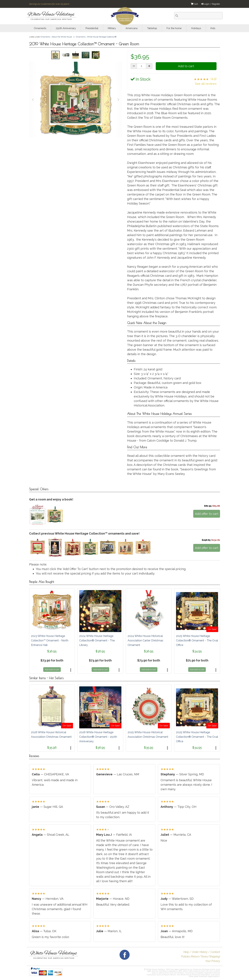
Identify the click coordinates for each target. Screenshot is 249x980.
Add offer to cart (207, 514)
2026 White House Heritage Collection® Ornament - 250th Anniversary (98, 737)
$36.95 (52, 651)
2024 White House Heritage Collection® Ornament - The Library (97, 640)
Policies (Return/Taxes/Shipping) (201, 957)
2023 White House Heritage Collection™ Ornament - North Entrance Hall (50, 640)
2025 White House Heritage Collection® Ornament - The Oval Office (197, 640)
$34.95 (197, 651)
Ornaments (45, 37)
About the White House (62, 37)
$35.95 (149, 747)
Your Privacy (213, 961)
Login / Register (211, 4)
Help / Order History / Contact (202, 952)
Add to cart (186, 66)
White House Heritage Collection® (102, 37)
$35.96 (52, 747)
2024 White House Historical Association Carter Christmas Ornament (145, 640)
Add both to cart (52, 669)
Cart (194, 4)
